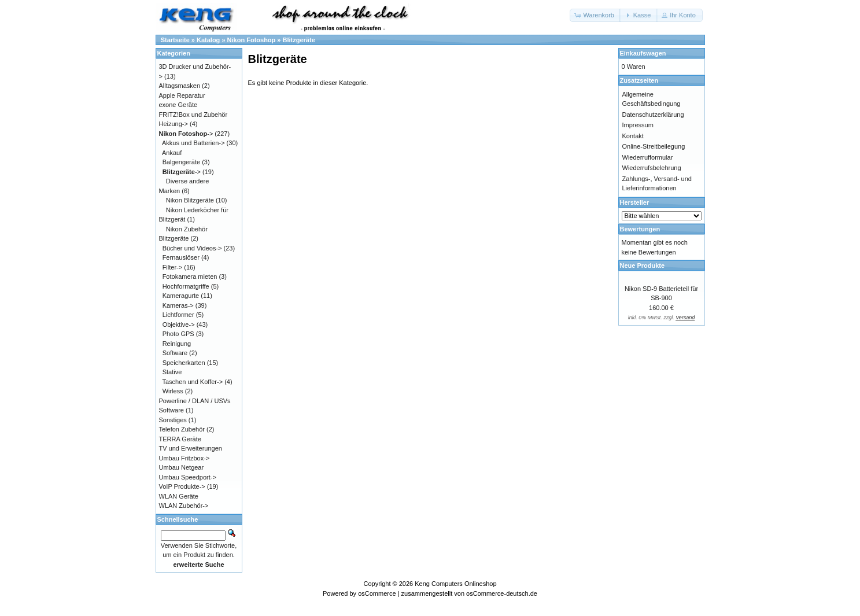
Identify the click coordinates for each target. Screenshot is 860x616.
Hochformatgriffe (186, 286)
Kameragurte (181, 296)
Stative (172, 372)
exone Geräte (178, 105)
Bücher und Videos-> (192, 248)
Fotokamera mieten (190, 276)
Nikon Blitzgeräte (190, 200)
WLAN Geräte (179, 496)
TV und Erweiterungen (191, 448)
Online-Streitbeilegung (654, 146)
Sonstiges (173, 420)
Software (175, 353)
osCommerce (377, 593)
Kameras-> (178, 305)
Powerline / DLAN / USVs (195, 401)
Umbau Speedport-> (188, 477)
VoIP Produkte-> (182, 486)
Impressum (638, 125)
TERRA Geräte (180, 439)
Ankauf (172, 153)
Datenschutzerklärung (653, 115)
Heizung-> (174, 124)
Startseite (175, 40)
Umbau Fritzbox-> (184, 458)
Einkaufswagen (643, 53)
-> (186, 134)
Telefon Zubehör (182, 429)
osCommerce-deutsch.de (502, 593)
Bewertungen (640, 229)
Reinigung (177, 344)
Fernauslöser (181, 257)
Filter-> (173, 267)
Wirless (173, 391)
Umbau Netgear (182, 467)
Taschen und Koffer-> (192, 382)
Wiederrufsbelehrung (652, 168)
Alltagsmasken (180, 86)
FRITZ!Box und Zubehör (193, 115)
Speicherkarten (184, 363)
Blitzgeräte (299, 40)
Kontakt (633, 136)
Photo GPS (178, 334)
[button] (595, 15)
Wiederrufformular (648, 157)
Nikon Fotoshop (252, 40)
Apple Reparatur (182, 95)
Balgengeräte (181, 162)
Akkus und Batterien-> (193, 143)
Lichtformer (178, 315)
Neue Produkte (643, 265)
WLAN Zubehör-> (184, 506)
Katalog (208, 40)
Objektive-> (179, 324)
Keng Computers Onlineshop (455, 584)
